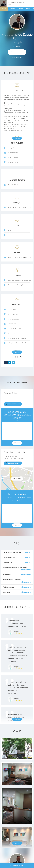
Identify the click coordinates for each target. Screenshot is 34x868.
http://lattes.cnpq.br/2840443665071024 (19, 280)
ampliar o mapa (17, 479)
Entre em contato (17, 58)
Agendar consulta (17, 865)
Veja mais (17, 138)
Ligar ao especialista (13, 404)
